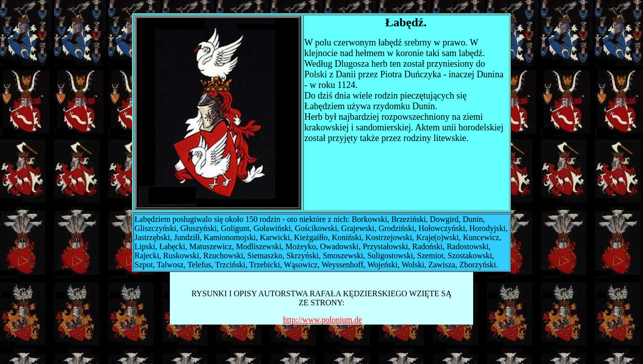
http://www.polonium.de (323, 320)
